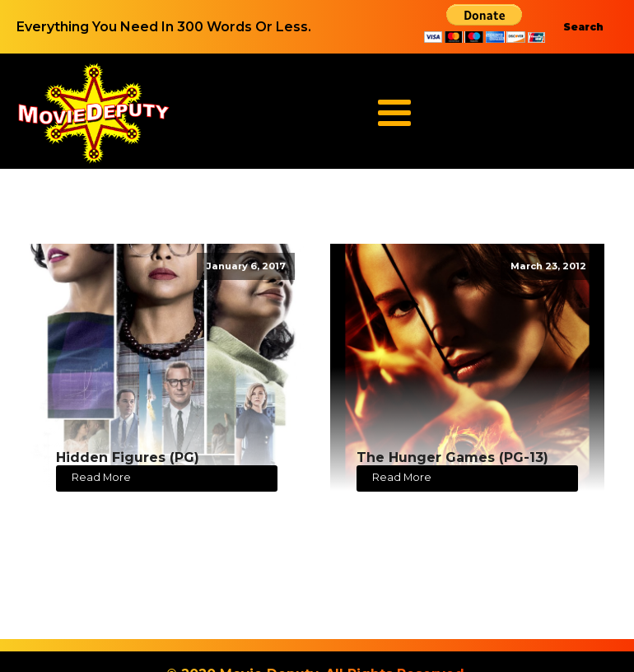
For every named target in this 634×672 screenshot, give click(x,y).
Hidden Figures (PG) (128, 457)
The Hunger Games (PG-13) (452, 457)
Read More (101, 477)
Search (583, 27)
